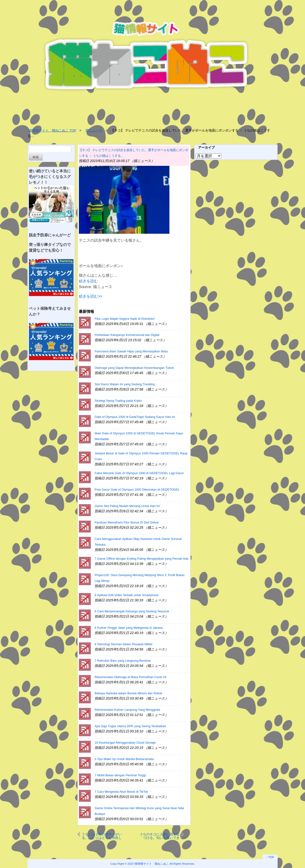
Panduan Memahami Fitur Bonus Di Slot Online (127, 522)
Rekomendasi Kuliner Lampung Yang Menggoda (127, 710)
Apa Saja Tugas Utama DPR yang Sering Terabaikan (130, 726)
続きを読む (88, 281)
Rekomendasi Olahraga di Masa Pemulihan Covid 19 (130, 677)
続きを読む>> (91, 296)
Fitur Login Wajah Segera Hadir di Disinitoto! (125, 319)
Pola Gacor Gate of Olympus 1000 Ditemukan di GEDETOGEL (137, 490)
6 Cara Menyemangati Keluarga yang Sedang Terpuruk (132, 611)
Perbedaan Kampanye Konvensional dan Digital (127, 335)
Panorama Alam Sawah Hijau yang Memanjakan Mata (131, 351)
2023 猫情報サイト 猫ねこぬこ (148, 864)
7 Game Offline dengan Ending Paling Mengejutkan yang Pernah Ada (141, 559)
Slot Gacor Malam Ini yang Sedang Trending (125, 384)
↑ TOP (270, 857)
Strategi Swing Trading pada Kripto (118, 401)
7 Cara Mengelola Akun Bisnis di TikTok (121, 792)
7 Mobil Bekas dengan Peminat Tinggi (120, 775)
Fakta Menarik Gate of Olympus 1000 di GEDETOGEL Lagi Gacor (139, 473)
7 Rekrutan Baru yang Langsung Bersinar (123, 661)
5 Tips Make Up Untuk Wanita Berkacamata (124, 759)
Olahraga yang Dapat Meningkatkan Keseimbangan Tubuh (134, 368)
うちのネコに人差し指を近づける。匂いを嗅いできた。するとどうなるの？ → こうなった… (160, 836)
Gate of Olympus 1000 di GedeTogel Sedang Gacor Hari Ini (135, 417)
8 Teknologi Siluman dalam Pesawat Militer (124, 644)
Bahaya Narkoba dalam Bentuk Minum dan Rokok (128, 693)
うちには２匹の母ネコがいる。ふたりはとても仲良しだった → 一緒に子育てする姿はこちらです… (102, 836)
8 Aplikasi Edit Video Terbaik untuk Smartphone (127, 595)
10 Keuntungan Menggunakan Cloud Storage (125, 743)
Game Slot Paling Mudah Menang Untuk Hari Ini (127, 506)
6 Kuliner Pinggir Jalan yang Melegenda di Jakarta (129, 628)
